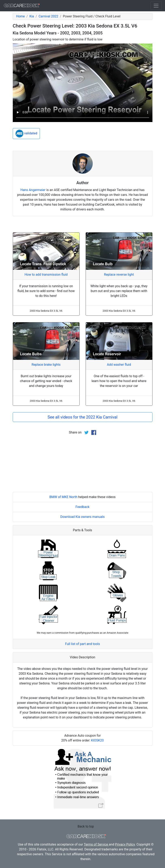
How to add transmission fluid (46, 275)
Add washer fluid (119, 365)
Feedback (82, 507)
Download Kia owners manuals (82, 517)
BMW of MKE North (63, 497)
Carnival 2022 (48, 16)
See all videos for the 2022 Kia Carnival (82, 417)
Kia (32, 16)
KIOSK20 (97, 740)
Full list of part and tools (83, 644)
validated (26, 134)
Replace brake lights (46, 365)
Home (21, 16)
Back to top (86, 826)
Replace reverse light (119, 275)
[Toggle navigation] (156, 6)
